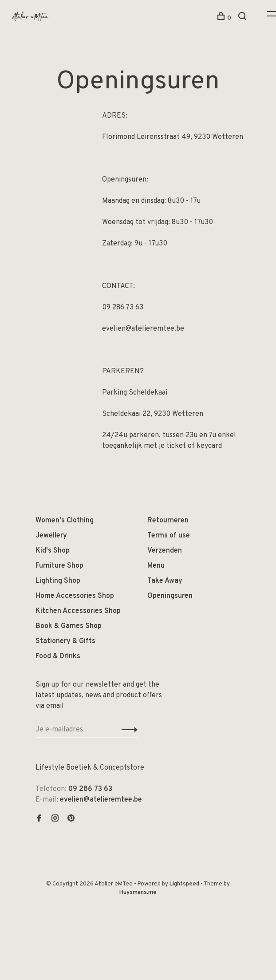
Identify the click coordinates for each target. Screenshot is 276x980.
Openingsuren (170, 596)
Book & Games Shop (69, 626)
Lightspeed (184, 884)
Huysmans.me (138, 893)
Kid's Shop (53, 551)
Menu (156, 566)
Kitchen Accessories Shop (78, 611)
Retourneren (168, 521)
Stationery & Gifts (65, 641)
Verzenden (165, 551)
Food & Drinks (58, 656)
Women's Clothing (65, 521)
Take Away (165, 581)
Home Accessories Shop (75, 596)
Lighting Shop (58, 581)
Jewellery (51, 536)
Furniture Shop (59, 566)
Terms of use (169, 536)
